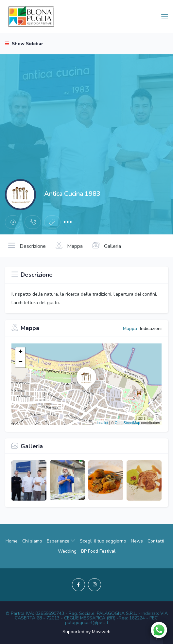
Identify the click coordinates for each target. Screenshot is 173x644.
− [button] (20, 362)
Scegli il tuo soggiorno (103, 541)
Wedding (67, 551)
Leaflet (103, 423)
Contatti (156, 541)
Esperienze (61, 541)
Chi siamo (32, 541)
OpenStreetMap (128, 423)
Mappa (69, 246)
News (137, 541)
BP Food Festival (98, 551)
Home (12, 541)
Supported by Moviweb (86, 632)
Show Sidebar (24, 44)
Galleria (107, 246)
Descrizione (27, 246)
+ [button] (20, 352)
